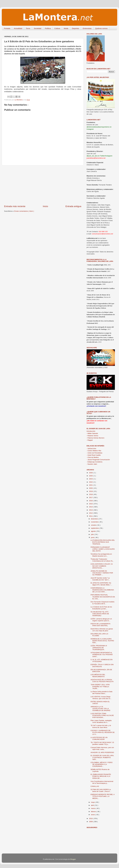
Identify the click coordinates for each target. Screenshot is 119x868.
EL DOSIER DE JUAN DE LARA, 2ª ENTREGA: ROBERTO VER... (102, 757)
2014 (91, 507)
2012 (91, 513)
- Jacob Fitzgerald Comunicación (98, 460)
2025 (91, 476)
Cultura (57, 28)
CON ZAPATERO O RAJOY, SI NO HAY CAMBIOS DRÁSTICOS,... (102, 566)
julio (93, 534)
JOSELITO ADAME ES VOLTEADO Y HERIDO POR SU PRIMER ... (102, 573)
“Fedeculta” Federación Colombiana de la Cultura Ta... (102, 560)
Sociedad (38, 28)
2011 (91, 516)
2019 (91, 491)
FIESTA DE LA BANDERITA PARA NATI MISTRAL (100, 625)
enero (93, 815)
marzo (93, 808)
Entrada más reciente (15, 206)
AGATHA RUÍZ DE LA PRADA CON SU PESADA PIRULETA (102, 681)
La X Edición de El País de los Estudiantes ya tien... (101, 608)
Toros (28, 28)
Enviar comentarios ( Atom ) (24, 211)
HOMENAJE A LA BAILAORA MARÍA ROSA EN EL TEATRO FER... (102, 641)
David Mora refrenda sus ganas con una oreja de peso (102, 630)
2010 (91, 819)
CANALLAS (95, 786)
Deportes (76, 28)
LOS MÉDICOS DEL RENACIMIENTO (98, 676)
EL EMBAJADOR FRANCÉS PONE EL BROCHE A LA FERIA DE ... (101, 776)
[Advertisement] (43, 185)
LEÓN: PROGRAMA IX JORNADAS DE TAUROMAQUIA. (99, 648)
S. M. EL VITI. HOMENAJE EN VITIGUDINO (102, 661)
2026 (91, 473)
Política (48, 28)
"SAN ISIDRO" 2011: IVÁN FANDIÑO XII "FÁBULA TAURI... (100, 686)
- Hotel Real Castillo (94, 455)
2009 (91, 822)
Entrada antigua (73, 206)
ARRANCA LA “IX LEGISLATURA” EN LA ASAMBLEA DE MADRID (100, 709)
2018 (91, 494)
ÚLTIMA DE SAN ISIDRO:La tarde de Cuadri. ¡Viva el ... (101, 790)
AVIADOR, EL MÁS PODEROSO (102, 752)
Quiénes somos (101, 28)
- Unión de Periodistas (94, 453)
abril (93, 805)
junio (93, 537)
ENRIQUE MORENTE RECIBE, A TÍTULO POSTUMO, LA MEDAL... (103, 796)
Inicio (45, 206)
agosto (94, 531)
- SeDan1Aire (91, 449)
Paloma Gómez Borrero (95, 438)
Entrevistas (87, 28)
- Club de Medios (93, 457)
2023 (91, 479)
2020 (91, 488)
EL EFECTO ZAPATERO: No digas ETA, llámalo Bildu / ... (101, 584)
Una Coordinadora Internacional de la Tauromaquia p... (102, 782)
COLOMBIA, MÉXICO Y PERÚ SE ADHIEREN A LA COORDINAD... (102, 764)
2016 (91, 501)
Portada (7, 28)
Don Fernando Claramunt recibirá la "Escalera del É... (102, 603)
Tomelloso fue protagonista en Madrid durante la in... (101, 555)
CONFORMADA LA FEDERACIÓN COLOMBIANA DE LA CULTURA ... (102, 590)
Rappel (90, 440)
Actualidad (18, 28)
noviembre (95, 522)
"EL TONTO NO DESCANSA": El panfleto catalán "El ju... (102, 743)
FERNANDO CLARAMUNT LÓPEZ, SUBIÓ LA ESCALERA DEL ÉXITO (103, 549)
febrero (94, 812)
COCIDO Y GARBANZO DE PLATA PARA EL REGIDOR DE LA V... (103, 732)
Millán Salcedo (92, 433)
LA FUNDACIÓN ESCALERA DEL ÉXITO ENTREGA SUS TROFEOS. (103, 542)
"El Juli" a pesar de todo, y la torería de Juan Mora (101, 726)
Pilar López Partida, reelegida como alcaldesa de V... (101, 721)
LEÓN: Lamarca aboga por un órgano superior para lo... (101, 620)
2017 (91, 497)
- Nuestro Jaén (92, 464)
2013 (91, 510)
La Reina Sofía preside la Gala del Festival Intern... (101, 693)
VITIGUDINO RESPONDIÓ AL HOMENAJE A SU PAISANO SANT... (102, 655)
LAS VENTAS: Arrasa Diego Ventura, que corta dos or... (101, 698)
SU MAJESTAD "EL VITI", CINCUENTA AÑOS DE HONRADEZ (100, 614)
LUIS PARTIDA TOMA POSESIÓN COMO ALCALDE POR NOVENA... (102, 715)
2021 (91, 485)
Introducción (91, 431)
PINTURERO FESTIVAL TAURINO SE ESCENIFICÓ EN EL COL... (103, 597)
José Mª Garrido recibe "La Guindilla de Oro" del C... (100, 579)
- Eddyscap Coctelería (94, 462)
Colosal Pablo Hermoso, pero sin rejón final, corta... (102, 748)
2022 (91, 482)
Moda (66, 28)
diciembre (95, 519)
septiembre (95, 528)
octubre (94, 525)
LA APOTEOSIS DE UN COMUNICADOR (99, 738)
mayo (93, 802)
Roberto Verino (92, 436)
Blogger (73, 859)
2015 (91, 504)
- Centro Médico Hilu (94, 451)
